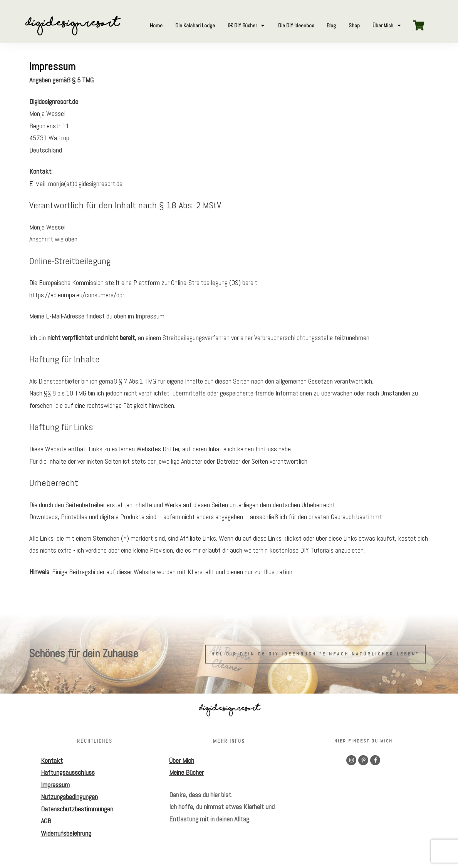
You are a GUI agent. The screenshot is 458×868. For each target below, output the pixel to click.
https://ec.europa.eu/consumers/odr (77, 295)
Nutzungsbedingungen (69, 797)
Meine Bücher (186, 772)
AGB (46, 821)
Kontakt (52, 760)
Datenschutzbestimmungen (77, 809)
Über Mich (182, 760)
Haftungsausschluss (68, 772)
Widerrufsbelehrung (66, 833)
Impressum (55, 785)
